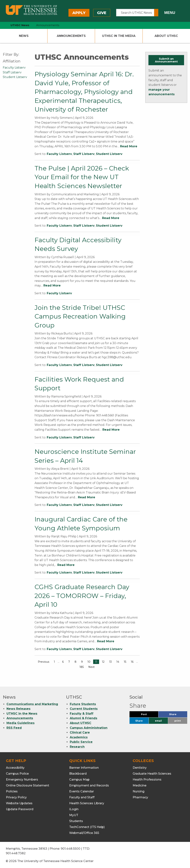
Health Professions (147, 780)
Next (91, 667)
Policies (12, 791)
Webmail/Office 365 (84, 833)
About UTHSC (166, 36)
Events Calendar (82, 791)
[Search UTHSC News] (135, 13)
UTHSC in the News (22, 714)
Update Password (20, 809)
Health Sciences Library (87, 803)
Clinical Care (80, 732)
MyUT (74, 815)
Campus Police (17, 774)
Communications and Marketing (32, 704)
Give (102, 13)
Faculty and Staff (82, 797)
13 (110, 662)
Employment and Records (89, 785)
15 (125, 662)
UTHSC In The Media (119, 36)
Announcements (71, 36)
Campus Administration (89, 728)
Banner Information (84, 768)
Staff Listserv (84, 154)
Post (148, 715)
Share (178, 715)
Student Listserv (109, 154)
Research (77, 747)
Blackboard (78, 774)
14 (118, 662)
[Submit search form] (156, 13)
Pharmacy (140, 797)
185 (82, 667)
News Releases (18, 709)
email (158, 721)
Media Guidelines (21, 723)
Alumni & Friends (83, 718)
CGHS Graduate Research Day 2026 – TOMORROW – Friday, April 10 (82, 596)
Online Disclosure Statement (28, 785)
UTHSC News (20, 25)
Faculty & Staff (82, 714)
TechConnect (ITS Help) (87, 827)
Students (76, 821)
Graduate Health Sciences (152, 774)
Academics (79, 737)
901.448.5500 (71, 849)
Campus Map (79, 780)
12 (103, 662)
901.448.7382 (16, 853)
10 (89, 662)
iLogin (74, 809)
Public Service (81, 742)
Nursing (139, 791)
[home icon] (2, 25)
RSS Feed (14, 728)
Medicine (140, 785)
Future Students (83, 704)
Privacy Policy (16, 797)
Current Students (84, 709)
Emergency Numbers (22, 780)
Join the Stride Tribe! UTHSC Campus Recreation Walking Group (80, 316)
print (178, 721)
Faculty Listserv (59, 154)
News (24, 36)
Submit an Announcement (166, 60)
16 (132, 662)
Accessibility (15, 768)
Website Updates (19, 803)
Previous (44, 662)
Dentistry (140, 768)
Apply (79, 13)
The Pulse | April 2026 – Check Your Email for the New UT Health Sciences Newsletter (82, 177)
